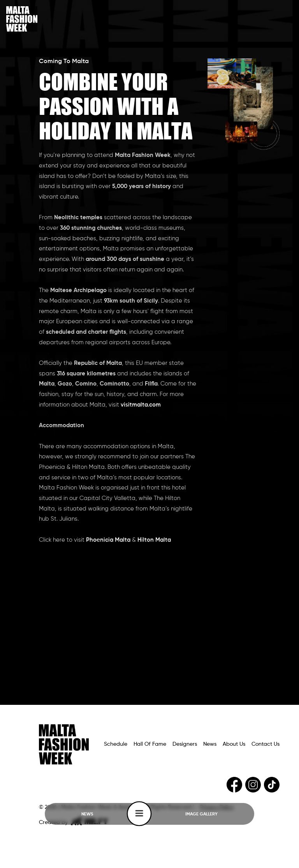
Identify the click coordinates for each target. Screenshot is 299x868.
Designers (185, 744)
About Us (234, 744)
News (210, 744)
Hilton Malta (154, 540)
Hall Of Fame (150, 744)
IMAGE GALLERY (201, 814)
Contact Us (266, 744)
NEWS (87, 814)
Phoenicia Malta (109, 540)
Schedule (116, 744)
